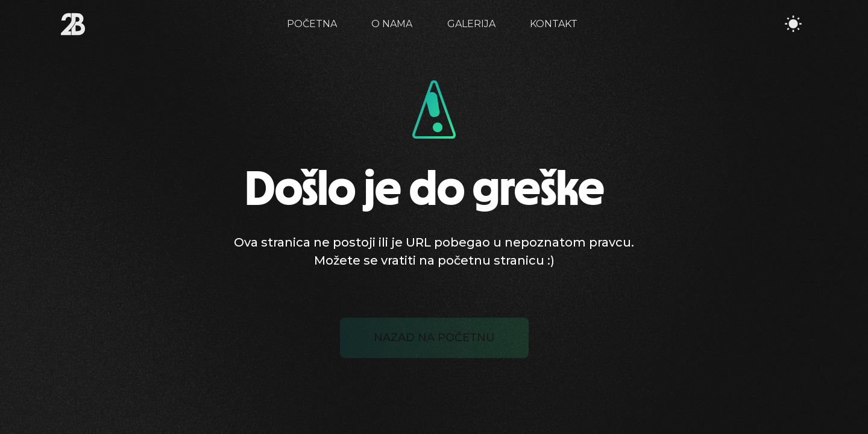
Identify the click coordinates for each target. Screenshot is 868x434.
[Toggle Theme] (793, 24)
